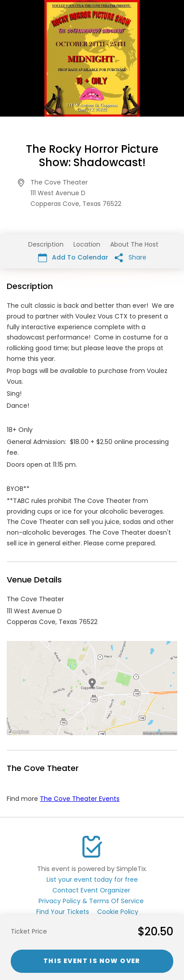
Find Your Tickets (63, 912)
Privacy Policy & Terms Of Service (91, 901)
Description (46, 244)
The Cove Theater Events (80, 799)
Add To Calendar (73, 258)
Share (131, 258)
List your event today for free (92, 879)
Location (87, 244)
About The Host (134, 244)
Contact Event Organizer (91, 890)
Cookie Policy (118, 912)
